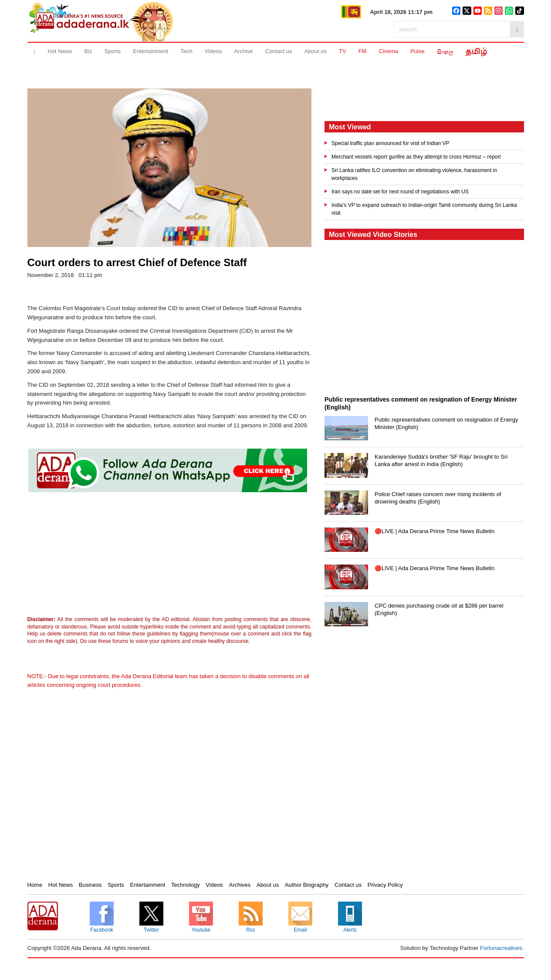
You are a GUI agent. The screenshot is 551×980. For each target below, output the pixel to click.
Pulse (417, 51)
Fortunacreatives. (502, 948)
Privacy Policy (385, 885)
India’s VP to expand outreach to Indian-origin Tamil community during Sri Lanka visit (424, 209)
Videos (213, 51)
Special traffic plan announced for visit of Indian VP (390, 143)
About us (316, 51)
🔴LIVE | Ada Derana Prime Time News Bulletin (434, 531)
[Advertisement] (99, 556)
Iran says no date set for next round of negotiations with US (400, 192)
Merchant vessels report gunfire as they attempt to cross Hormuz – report (416, 157)
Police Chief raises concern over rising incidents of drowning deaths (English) (438, 498)
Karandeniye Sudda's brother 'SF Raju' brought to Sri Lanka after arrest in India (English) (441, 460)
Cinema (388, 51)
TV (343, 51)
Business (90, 885)
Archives (240, 885)
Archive (243, 51)
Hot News (60, 51)
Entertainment (150, 51)
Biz (88, 51)
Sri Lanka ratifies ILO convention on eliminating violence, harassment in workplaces (414, 174)
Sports (113, 51)
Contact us (279, 51)
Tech (186, 51)
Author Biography (307, 885)
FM (363, 51)
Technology (186, 885)
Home (35, 885)
